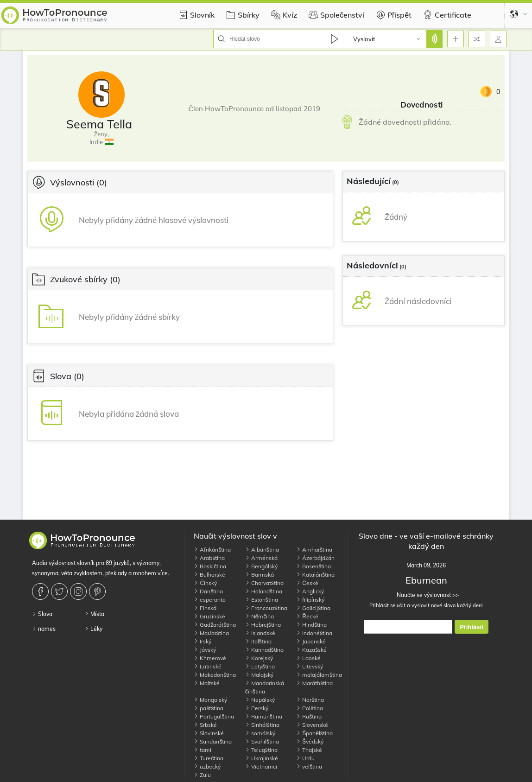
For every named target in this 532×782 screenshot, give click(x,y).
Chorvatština (264, 583)
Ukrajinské (262, 758)
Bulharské (209, 575)
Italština (258, 641)
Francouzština (266, 608)
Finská (205, 608)
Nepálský (260, 700)
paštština (209, 708)
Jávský (205, 650)
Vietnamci (261, 766)
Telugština (261, 750)
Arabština (209, 558)
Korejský (259, 658)
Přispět (393, 15)
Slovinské (209, 733)
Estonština (262, 600)
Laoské (308, 658)
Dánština (208, 591)
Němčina (260, 616)
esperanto (210, 600)
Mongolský (210, 700)
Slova (42, 614)
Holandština (264, 591)
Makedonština (215, 675)
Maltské (207, 683)
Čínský (205, 583)
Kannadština (264, 650)
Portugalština (214, 716)
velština (309, 766)
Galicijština (313, 608)
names (44, 629)
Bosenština (313, 566)
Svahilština (262, 741)
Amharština (314, 550)
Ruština (309, 716)
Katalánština (315, 575)
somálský (260, 733)
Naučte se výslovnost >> (426, 595)
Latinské (208, 666)
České (307, 583)
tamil (203, 750)
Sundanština (213, 741)
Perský (257, 708)
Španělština (314, 733)
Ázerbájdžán (315, 558)
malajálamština (319, 675)
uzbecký (207, 766)
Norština (310, 700)
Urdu (305, 758)
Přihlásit (472, 627)
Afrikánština (212, 550)
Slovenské (312, 725)
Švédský (310, 741)
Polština (310, 708)
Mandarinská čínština (265, 687)
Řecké (307, 616)
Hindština (311, 625)
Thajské (309, 750)
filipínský (310, 600)
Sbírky (242, 15)
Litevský (310, 666)
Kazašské (311, 650)
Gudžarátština (215, 625)
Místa (94, 614)
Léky (93, 629)
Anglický (310, 591)
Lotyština (260, 666)
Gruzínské (209, 616)
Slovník (195, 15)
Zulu (202, 775)
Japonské (311, 641)
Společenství (335, 15)
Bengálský (261, 566)
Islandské (260, 633)
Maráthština (314, 683)
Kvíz (283, 15)
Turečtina (209, 758)
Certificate (446, 15)
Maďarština (211, 633)
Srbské (205, 725)
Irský (203, 641)
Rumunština (264, 716)
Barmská (260, 575)
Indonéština (314, 633)
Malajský (259, 675)
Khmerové (210, 658)
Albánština (262, 550)
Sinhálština (262, 725)
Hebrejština (263, 625)
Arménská (261, 558)
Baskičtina (210, 566)
